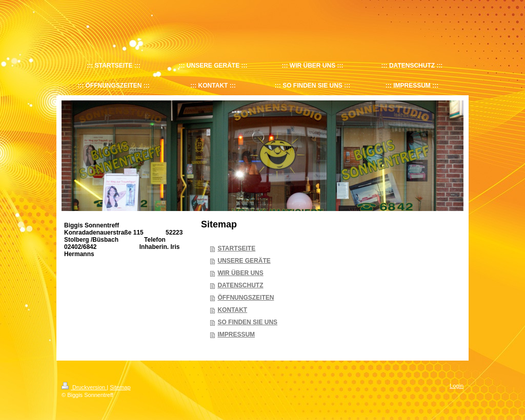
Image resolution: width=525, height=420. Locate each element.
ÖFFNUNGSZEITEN (246, 298)
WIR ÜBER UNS (240, 273)
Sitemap (120, 387)
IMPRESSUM (236, 334)
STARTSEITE (236, 248)
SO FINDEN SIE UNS (247, 322)
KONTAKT (232, 310)
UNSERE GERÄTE (244, 261)
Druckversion (84, 387)
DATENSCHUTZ (240, 285)
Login (457, 386)
